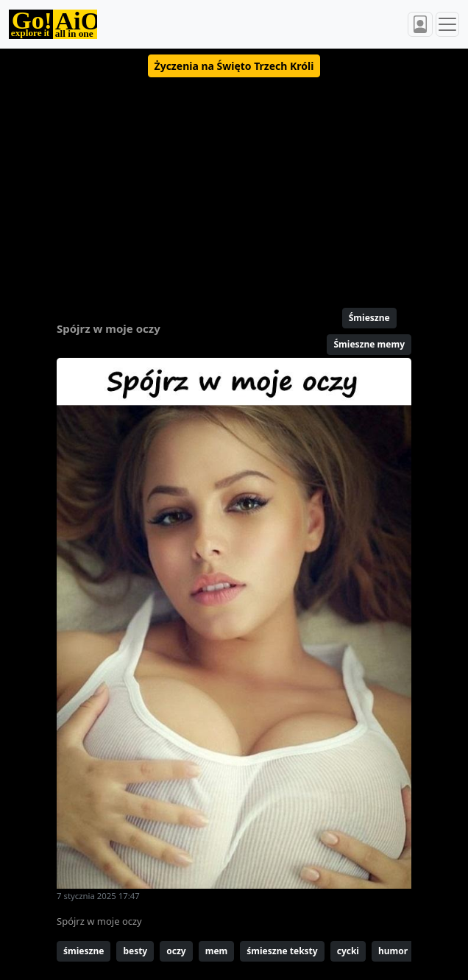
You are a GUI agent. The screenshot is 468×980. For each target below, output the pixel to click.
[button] (234, 66)
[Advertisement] (234, 186)
